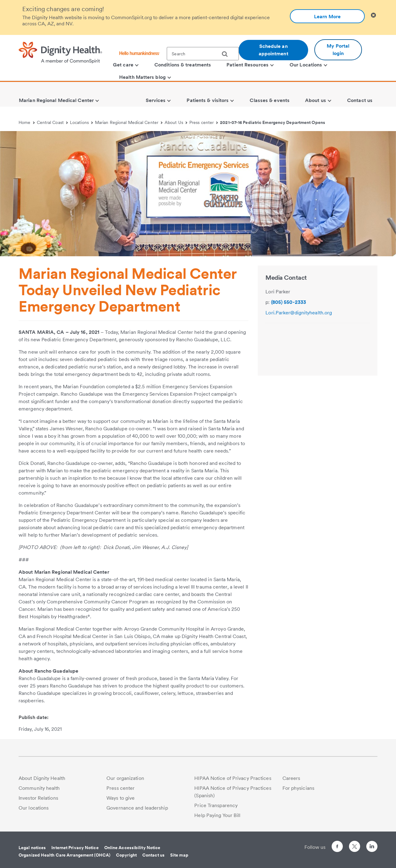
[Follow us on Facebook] (337, 847)
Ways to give (121, 798)
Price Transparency (216, 805)
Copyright (126, 855)
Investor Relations (38, 798)
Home (27, 122)
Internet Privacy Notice (75, 848)
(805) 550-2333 (288, 302)
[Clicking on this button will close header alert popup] (373, 15)
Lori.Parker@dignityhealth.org (299, 313)
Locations (81, 122)
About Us (176, 122)
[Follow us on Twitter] (355, 844)
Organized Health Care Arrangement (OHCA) (65, 855)
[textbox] (203, 54)
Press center (204, 122)
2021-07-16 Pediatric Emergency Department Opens (273, 122)
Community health (39, 788)
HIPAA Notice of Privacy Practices (233, 778)
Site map (179, 855)
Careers (291, 778)
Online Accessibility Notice (132, 848)
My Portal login (338, 50)
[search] (227, 54)
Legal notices (32, 848)
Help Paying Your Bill (217, 815)
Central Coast (52, 122)
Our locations (34, 808)
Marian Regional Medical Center (129, 122)
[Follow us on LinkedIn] (372, 847)
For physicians (298, 788)
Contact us (153, 855)
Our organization (125, 778)
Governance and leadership (137, 808)
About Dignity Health (42, 778)
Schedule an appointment (273, 50)
